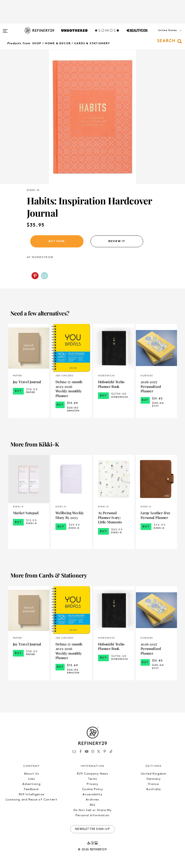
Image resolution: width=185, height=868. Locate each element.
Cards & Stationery (92, 44)
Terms (92, 779)
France (154, 784)
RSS (93, 805)
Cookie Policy (92, 789)
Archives (92, 800)
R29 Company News (92, 774)
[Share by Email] (44, 276)
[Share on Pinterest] (35, 276)
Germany (154, 779)
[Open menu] (5, 29)
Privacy (92, 784)
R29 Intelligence (31, 794)
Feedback (31, 789)
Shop (37, 44)
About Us (31, 774)
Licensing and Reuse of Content (31, 800)
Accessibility (92, 794)
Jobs (31, 779)
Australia (154, 789)
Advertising (31, 784)
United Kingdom (154, 774)
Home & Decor (58, 44)
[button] (161, 35)
